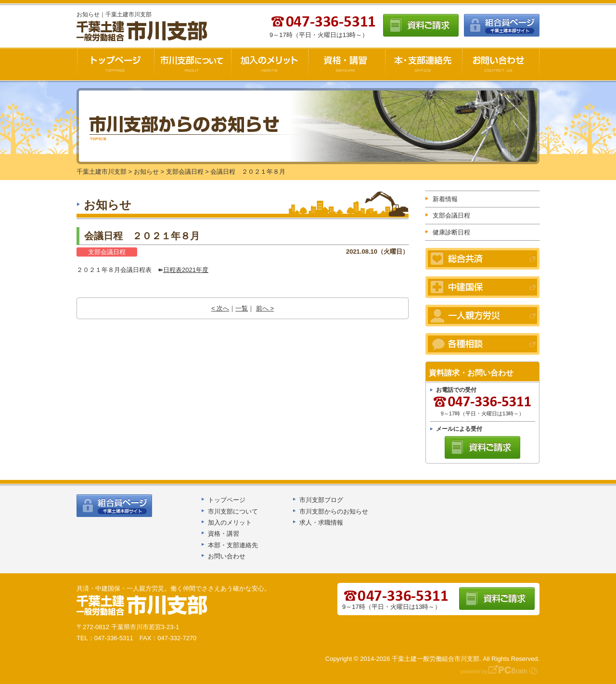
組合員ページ (502, 25)
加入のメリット (269, 64)
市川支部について (192, 64)
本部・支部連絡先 (233, 545)
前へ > (265, 308)
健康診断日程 (451, 232)
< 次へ (220, 308)
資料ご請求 (421, 25)
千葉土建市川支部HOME (115, 64)
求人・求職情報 (321, 523)
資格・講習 (346, 64)
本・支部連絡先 (423, 64)
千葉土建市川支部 (143, 32)
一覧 (242, 308)
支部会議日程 (107, 252)
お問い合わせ (501, 64)
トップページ (227, 500)
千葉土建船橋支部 (142, 606)
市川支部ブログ (321, 500)
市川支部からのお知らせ (334, 511)
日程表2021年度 (186, 270)
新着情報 (445, 199)
